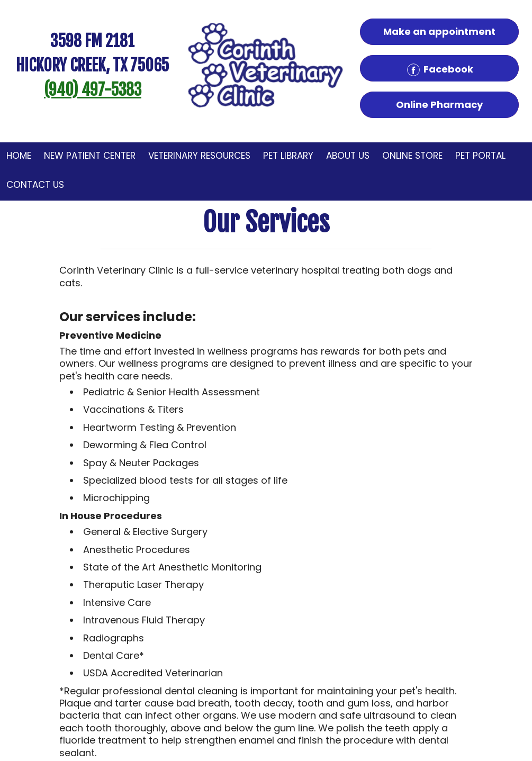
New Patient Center (90, 156)
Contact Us (35, 185)
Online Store (412, 156)
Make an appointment (439, 31)
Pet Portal (480, 156)
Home (19, 156)
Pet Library (288, 156)
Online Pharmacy (439, 105)
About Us (348, 156)
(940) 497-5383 (93, 90)
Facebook (439, 70)
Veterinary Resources (199, 156)
